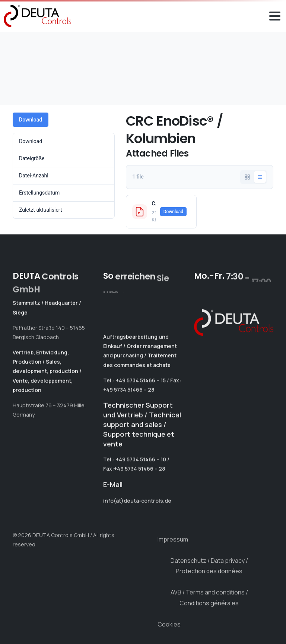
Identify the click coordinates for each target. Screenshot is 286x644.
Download (31, 120)
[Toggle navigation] (275, 16)
